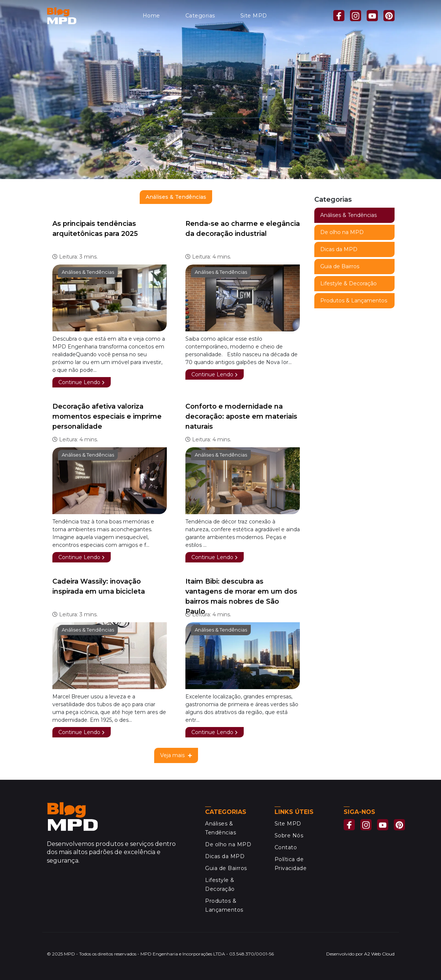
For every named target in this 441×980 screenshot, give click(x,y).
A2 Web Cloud (379, 954)
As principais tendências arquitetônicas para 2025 (95, 229)
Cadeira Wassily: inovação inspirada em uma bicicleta (99, 586)
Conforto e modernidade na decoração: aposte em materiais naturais (241, 416)
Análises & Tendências (88, 272)
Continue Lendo (82, 382)
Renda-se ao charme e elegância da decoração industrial (243, 229)
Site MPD (254, 16)
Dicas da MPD (339, 249)
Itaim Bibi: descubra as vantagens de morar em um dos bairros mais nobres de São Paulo (241, 596)
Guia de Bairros (340, 266)
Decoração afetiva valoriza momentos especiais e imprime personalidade (107, 416)
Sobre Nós (289, 835)
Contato (286, 847)
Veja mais (176, 755)
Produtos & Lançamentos (354, 301)
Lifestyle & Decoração (348, 283)
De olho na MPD (342, 232)
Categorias (200, 16)
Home (151, 16)
